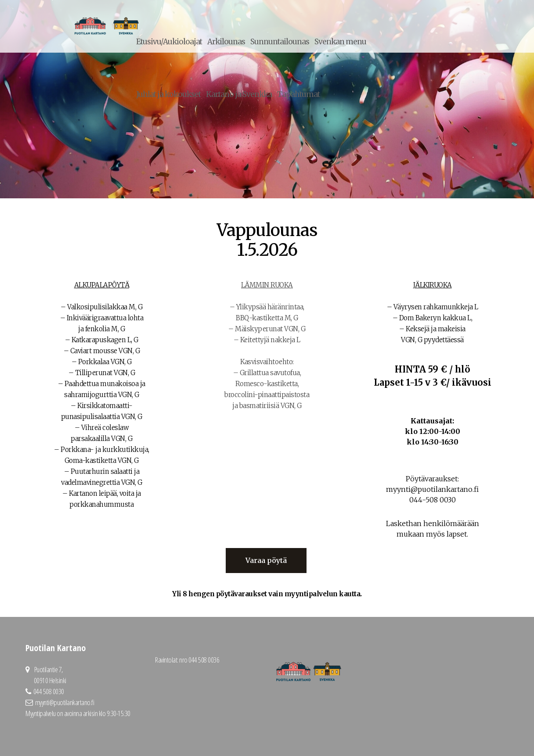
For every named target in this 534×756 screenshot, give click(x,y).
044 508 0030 (49, 691)
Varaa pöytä (266, 560)
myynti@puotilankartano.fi (65, 702)
